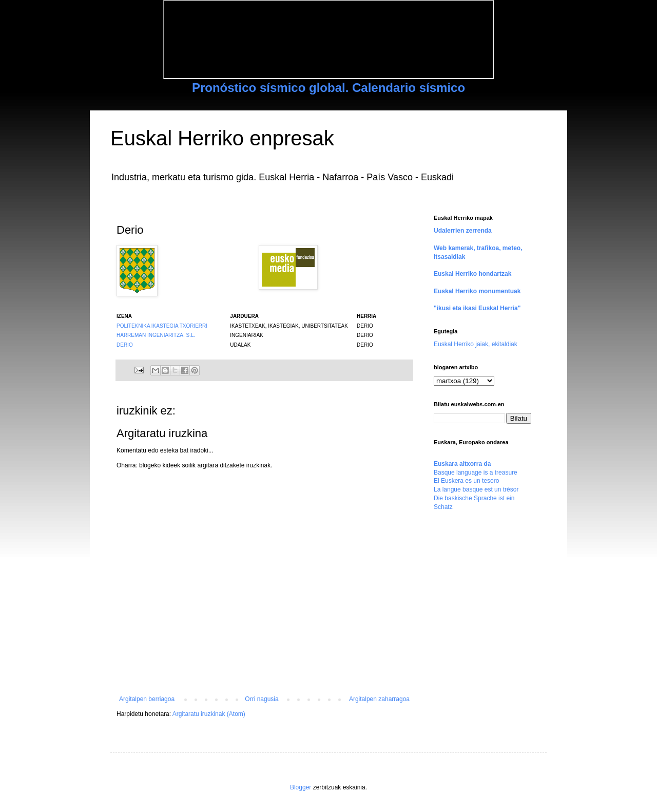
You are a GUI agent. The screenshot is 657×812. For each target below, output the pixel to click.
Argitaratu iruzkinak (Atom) (209, 714)
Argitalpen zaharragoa (379, 699)
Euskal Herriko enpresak (222, 138)
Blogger (301, 787)
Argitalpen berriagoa (147, 699)
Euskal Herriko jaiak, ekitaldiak (476, 344)
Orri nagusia (262, 699)
